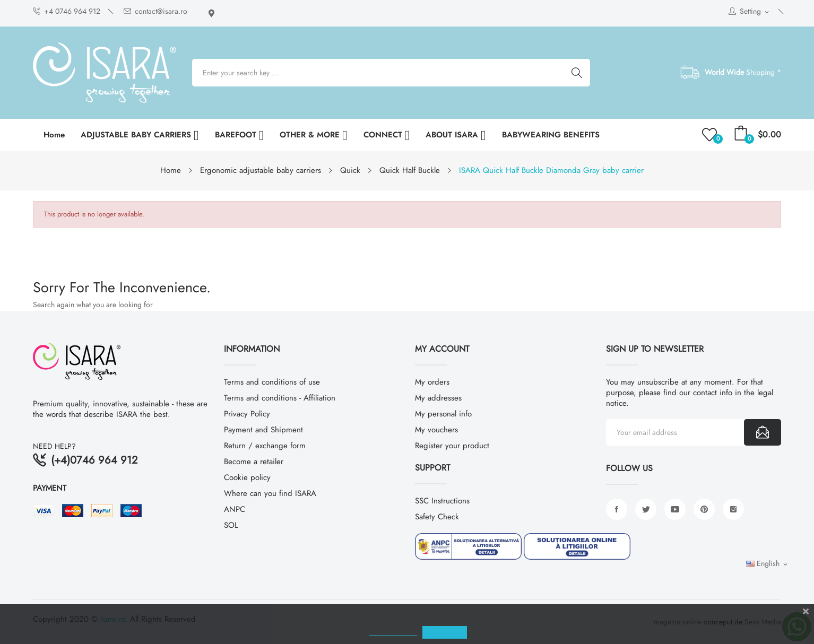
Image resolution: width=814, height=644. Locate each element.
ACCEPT (475, 632)
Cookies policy (424, 632)
